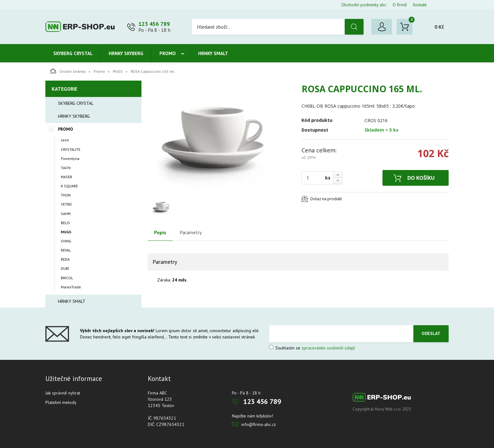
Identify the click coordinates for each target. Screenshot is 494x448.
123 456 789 (154, 24)
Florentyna (70, 159)
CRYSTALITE (71, 149)
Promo (168, 53)
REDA (65, 259)
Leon (65, 140)
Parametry (191, 232)
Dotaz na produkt (326, 199)
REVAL (66, 250)
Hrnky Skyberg (126, 53)
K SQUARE (69, 186)
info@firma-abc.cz (259, 424)
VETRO (66, 204)
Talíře (66, 168)
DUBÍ (65, 268)
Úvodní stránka (68, 71)
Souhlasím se (312, 348)
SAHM (66, 214)
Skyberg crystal (73, 53)
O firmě (400, 5)
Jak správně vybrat (63, 393)
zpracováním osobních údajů (328, 348)
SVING (66, 241)
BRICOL (67, 278)
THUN (66, 195)
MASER (66, 177)
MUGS (118, 71)
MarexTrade (71, 287)
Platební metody (61, 402)
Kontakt (420, 5)
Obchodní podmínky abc (364, 5)
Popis (160, 232)
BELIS (65, 223)
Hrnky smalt (213, 53)
